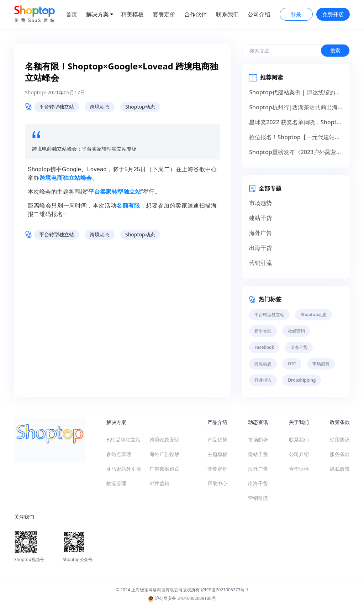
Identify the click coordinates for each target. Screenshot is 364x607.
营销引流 (260, 263)
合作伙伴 (196, 14)
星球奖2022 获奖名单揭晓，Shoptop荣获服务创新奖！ (296, 122)
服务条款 (340, 454)
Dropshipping (302, 380)
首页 (72, 14)
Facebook (264, 347)
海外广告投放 (164, 454)
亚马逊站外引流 (124, 469)
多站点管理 (119, 454)
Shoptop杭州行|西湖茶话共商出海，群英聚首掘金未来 (296, 107)
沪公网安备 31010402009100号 (182, 598)
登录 (296, 15)
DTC (292, 364)
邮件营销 (159, 483)
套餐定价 (164, 14)
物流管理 (116, 483)
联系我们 (227, 14)
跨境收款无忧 (164, 439)
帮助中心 (217, 483)
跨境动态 (100, 107)
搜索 (335, 50)
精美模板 (132, 14)
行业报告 (263, 380)
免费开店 (333, 14)
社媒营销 (296, 331)
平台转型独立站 (57, 107)
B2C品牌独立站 (123, 439)
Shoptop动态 (140, 107)
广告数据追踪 (164, 469)
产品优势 (217, 439)
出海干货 (260, 248)
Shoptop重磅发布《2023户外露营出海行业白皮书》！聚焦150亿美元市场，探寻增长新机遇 (296, 152)
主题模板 (217, 454)
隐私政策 (340, 469)
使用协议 (340, 439)
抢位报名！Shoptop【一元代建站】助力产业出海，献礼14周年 (296, 137)
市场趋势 (260, 203)
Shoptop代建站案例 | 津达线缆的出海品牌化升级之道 (296, 92)
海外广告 (260, 233)
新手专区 (263, 331)
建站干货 (260, 218)
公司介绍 (259, 14)
